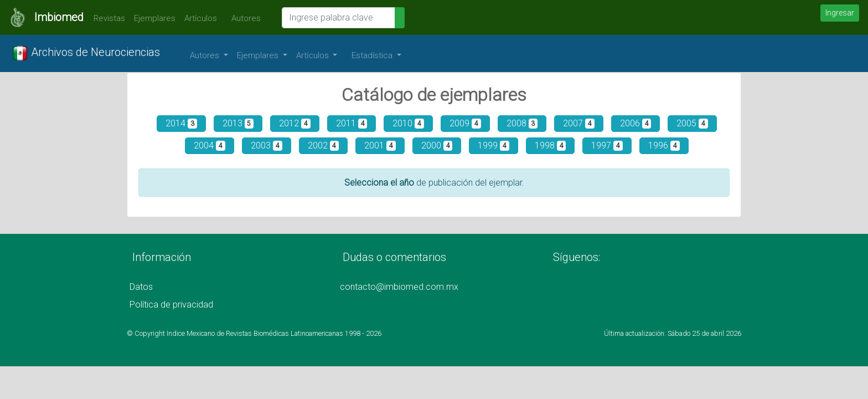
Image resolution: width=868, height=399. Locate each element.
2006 (636, 123)
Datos (141, 287)
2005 (692, 123)
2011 (352, 123)
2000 (437, 145)
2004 (210, 145)
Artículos (201, 18)
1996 (664, 145)
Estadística (373, 55)
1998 (551, 145)
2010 (408, 123)
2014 (181, 123)
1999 (494, 145)
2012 (295, 123)
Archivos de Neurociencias (86, 53)
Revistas (107, 18)
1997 (607, 145)
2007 (579, 123)
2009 (465, 123)
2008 (522, 123)
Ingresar (840, 13)
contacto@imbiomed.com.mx (399, 287)
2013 (238, 123)
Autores (243, 18)
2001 (380, 145)
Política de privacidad (171, 305)
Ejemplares (155, 18)
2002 (324, 145)
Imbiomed (59, 17)
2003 (267, 145)
